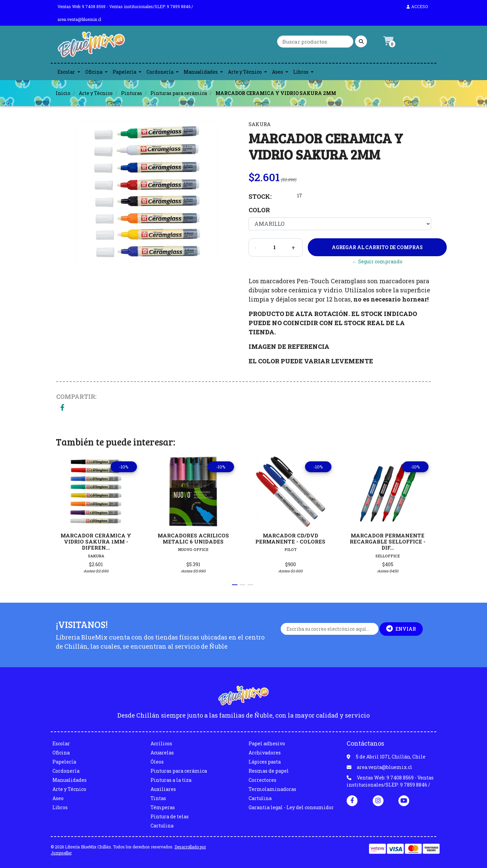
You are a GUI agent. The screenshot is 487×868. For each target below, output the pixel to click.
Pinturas (132, 93)
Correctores (262, 780)
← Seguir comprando (377, 261)
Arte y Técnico (245, 72)
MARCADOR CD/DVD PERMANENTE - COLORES (290, 538)
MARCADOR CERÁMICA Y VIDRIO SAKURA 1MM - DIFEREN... (96, 541)
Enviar (401, 629)
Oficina (94, 72)
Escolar (66, 72)
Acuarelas (162, 753)
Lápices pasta (265, 762)
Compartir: (76, 396)
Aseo (277, 72)
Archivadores (265, 753)
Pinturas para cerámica (179, 93)
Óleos (157, 762)
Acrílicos (161, 743)
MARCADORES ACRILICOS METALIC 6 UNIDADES (193, 538)
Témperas (163, 807)
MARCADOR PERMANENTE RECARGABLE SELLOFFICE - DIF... (388, 541)
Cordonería (160, 72)
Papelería (124, 72)
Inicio (63, 93)
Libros (301, 72)
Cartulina (162, 826)
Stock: (260, 196)
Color (259, 210)
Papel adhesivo (267, 743)
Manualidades (201, 72)
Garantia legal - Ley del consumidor (291, 807)
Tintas (158, 798)
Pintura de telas (170, 816)
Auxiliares (163, 789)
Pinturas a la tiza (171, 780)
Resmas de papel (269, 771)
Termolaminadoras (272, 789)
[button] (235, 585)
